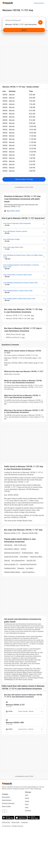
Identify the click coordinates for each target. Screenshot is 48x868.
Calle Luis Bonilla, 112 (11, 564)
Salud (37, 553)
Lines (27, 795)
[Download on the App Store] (21, 818)
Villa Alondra (8, 545)
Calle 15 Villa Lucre (20, 545)
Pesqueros (21, 568)
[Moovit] (8, 3)
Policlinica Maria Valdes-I (12, 572)
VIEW (32, 315)
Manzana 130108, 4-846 (30, 533)
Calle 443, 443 (31, 560)
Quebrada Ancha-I (10, 568)
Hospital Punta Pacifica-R (28, 564)
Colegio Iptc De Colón (11, 557)
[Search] (24, 30)
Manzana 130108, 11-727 (12, 533)
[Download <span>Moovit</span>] (39, 3)
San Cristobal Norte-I (18, 560)
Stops (27, 804)
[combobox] (24, 21)
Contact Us (25, 822)
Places (27, 798)
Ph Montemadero (28, 553)
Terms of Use (6, 822)
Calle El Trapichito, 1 (29, 572)
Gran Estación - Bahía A (12, 549)
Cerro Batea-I (24, 557)
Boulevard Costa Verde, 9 (12, 553)
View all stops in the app (24, 179)
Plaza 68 (7, 560)
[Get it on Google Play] (8, 818)
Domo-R (23, 549)
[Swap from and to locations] (40, 22)
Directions (28, 810)
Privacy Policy (16, 822)
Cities (27, 807)
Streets (27, 801)
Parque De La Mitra (36, 557)
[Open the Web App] (33, 818)
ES (4, 811)
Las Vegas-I (30, 568)
